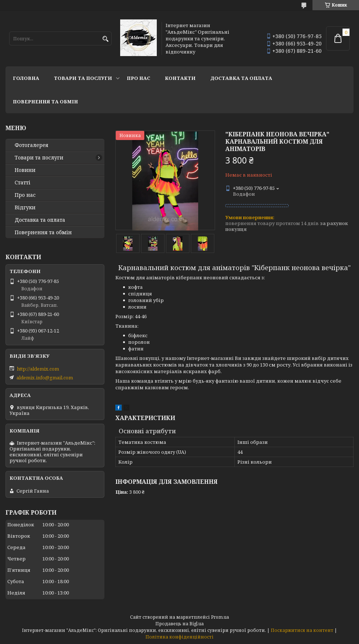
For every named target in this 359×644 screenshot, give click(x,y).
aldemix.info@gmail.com (45, 378)
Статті (23, 183)
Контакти (180, 78)
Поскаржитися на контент (302, 630)
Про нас (138, 78)
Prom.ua (220, 617)
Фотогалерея (32, 145)
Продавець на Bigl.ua (179, 624)
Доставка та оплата (241, 78)
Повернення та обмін (45, 102)
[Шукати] (105, 39)
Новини (25, 170)
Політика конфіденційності (179, 637)
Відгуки (25, 207)
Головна (26, 78)
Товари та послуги (83, 78)
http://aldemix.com (38, 369)
